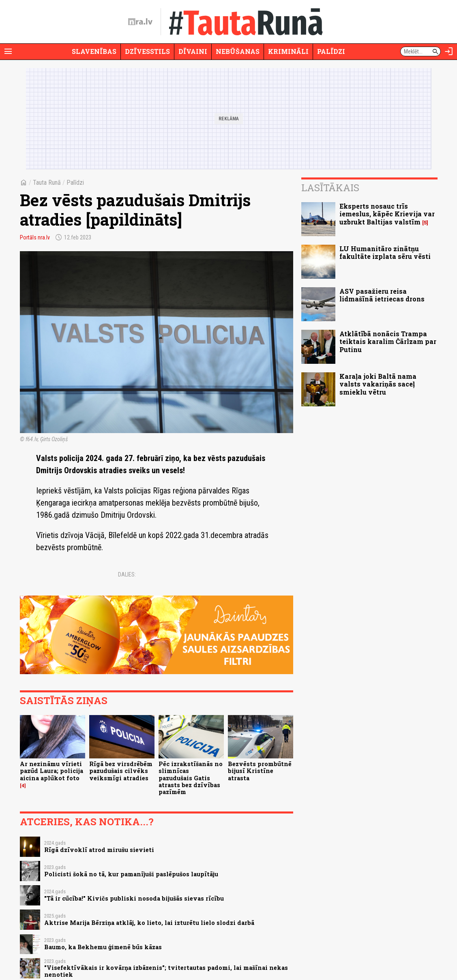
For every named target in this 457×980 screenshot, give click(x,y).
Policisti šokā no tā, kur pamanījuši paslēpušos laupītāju (131, 874)
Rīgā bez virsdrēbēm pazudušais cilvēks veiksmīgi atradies (121, 771)
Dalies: (127, 574)
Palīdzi (331, 51)
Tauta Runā (47, 183)
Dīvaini (193, 51)
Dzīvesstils (147, 51)
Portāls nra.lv (35, 237)
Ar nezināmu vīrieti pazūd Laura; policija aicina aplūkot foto (51, 771)
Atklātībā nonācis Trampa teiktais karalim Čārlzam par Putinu (388, 341)
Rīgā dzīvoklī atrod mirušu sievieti (99, 850)
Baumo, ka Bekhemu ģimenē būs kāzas (103, 947)
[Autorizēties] (449, 51)
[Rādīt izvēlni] (8, 51)
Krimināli (288, 51)
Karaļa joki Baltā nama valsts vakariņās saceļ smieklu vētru (378, 384)
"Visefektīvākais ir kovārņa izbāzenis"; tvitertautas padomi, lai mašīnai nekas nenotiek (166, 971)
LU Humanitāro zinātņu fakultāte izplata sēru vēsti (385, 252)
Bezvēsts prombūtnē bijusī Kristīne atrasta (260, 771)
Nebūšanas (238, 51)
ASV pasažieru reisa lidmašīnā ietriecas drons (382, 295)
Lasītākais (330, 188)
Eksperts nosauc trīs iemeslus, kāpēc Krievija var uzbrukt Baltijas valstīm (387, 214)
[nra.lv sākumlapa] (140, 22)
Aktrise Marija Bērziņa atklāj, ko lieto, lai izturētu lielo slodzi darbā (149, 923)
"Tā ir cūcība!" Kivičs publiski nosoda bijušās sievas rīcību (134, 898)
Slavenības (94, 51)
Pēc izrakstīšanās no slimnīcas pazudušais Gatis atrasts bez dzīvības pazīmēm (191, 778)
